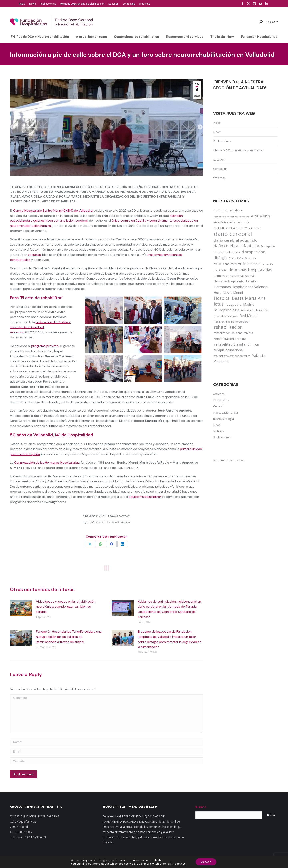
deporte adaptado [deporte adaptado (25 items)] (227, 252)
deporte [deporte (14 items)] (270, 246)
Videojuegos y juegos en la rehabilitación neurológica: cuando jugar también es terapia (66, 607)
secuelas (34, 255)
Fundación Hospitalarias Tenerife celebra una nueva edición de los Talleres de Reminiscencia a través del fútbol (69, 637)
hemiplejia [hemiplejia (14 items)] (220, 270)
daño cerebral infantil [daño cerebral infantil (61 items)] (234, 246)
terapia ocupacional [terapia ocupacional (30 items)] (229, 350)
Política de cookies (201, 862)
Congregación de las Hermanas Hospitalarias (47, 462)
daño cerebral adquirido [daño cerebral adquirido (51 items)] (236, 240)
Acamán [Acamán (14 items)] (218, 210)
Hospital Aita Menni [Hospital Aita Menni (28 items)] (228, 293)
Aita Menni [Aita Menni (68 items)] (261, 216)
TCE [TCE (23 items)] (256, 344)
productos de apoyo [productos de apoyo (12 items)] (226, 316)
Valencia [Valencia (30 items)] (258, 356)
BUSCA (201, 807)
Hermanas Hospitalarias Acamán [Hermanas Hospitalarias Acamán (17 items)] (235, 276)
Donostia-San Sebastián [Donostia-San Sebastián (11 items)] (242, 258)
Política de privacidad (159, 862)
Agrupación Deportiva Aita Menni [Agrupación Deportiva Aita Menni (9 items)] (231, 217)
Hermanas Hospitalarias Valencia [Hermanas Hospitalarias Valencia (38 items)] (241, 287)
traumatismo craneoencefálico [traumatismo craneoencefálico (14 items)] (232, 356)
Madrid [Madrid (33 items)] (249, 304)
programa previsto (45, 346)
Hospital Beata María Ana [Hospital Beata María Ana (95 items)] (240, 298)
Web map (219, 178)
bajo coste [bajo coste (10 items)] (243, 222)
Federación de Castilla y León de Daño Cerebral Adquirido (40, 327)
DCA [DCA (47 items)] (259, 246)
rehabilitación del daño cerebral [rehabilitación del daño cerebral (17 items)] (234, 333)
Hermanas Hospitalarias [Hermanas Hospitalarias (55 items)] (250, 270)
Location (219, 159)
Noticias (138, 862)
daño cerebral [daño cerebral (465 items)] (233, 234)
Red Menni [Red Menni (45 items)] (249, 316)
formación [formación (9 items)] (268, 264)
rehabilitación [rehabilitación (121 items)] (228, 327)
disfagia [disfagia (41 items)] (220, 258)
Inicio (217, 123)
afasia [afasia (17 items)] (238, 210)
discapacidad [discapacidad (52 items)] (254, 252)
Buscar (271, 815)
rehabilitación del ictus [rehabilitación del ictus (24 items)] (230, 339)
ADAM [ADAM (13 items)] (229, 210)
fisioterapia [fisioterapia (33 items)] (252, 264)
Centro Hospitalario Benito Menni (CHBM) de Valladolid (53, 210)
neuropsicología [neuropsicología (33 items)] (226, 310)
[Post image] (21, 608)
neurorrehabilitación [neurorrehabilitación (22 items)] (255, 310)
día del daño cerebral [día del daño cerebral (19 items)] (227, 264)
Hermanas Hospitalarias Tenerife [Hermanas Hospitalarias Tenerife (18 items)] (235, 281)
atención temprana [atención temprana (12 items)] (225, 222)
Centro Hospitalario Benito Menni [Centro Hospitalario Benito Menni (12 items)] (233, 228)
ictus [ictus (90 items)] (219, 304)
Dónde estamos (122, 862)
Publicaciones (222, 141)
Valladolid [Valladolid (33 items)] (222, 361)
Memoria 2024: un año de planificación (238, 150)
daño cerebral (97, 522)
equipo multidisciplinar (145, 497)
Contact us (220, 169)
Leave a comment (119, 516)
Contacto (104, 862)
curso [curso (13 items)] (257, 228)
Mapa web (90, 862)
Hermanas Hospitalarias (118, 522)
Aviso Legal (181, 862)
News (217, 132)
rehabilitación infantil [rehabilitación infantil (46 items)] (232, 344)
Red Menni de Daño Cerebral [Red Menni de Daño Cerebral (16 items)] (231, 322)
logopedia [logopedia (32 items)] (233, 304)
